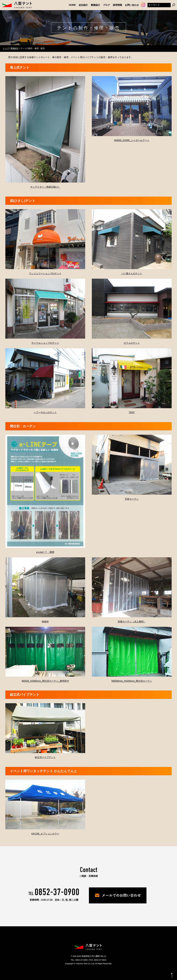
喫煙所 (45, 622)
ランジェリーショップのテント (45, 274)
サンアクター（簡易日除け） (45, 187)
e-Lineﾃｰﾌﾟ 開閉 (45, 552)
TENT (132, 412)
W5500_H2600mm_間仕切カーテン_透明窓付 (45, 681)
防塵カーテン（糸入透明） (132, 622)
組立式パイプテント (45, 757)
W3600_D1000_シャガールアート (132, 140)
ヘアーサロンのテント (45, 412)
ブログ (106, 5)
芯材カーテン (132, 499)
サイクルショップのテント (45, 343)
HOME (72, 5)
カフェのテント (132, 343)
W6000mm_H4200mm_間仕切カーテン (132, 681)
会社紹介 (83, 5)
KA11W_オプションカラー (45, 834)
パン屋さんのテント (132, 274)
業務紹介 (95, 5)
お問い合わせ (132, 5)
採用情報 (117, 5)
